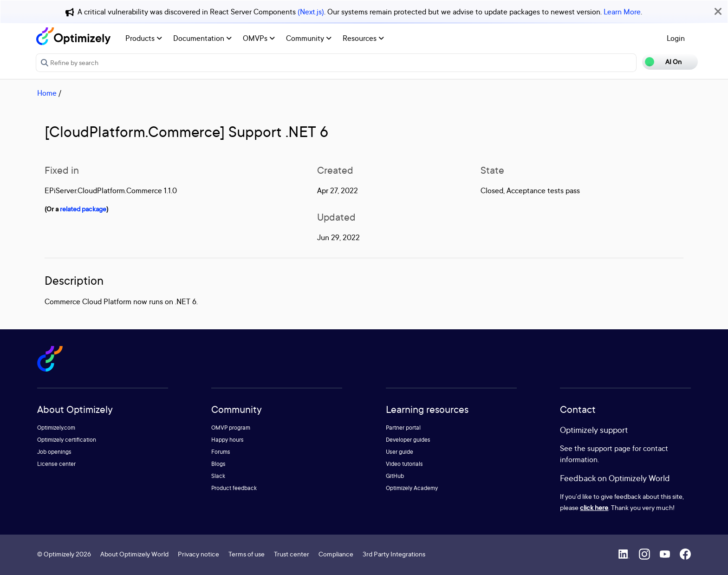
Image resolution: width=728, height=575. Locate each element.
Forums (221, 452)
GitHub (395, 476)
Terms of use (247, 554)
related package (83, 209)
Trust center (292, 554)
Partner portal (403, 428)
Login (676, 38)
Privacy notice (198, 554)
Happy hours (227, 440)
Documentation (202, 38)
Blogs (218, 464)
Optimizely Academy (412, 488)
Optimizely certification (67, 440)
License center (56, 464)
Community (309, 38)
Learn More (622, 12)
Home (47, 93)
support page (609, 448)
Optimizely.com (56, 428)
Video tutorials (404, 464)
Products (144, 38)
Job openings (54, 452)
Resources (363, 38)
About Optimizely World (134, 554)
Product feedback (234, 488)
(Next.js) (311, 12)
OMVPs (259, 38)
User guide (400, 452)
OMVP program (231, 428)
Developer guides (408, 440)
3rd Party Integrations (394, 554)
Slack (218, 476)
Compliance (336, 554)
